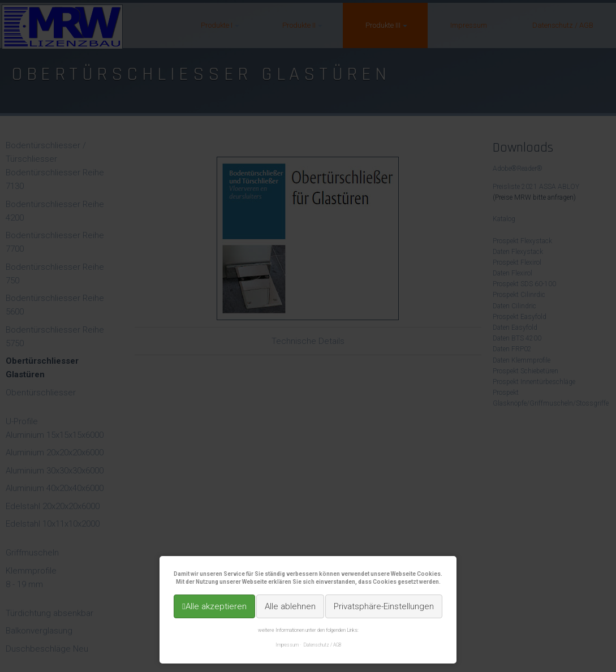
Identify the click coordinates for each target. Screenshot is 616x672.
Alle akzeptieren (216, 606)
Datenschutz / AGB (322, 645)
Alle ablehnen (290, 606)
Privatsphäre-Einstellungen (384, 606)
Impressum (287, 645)
